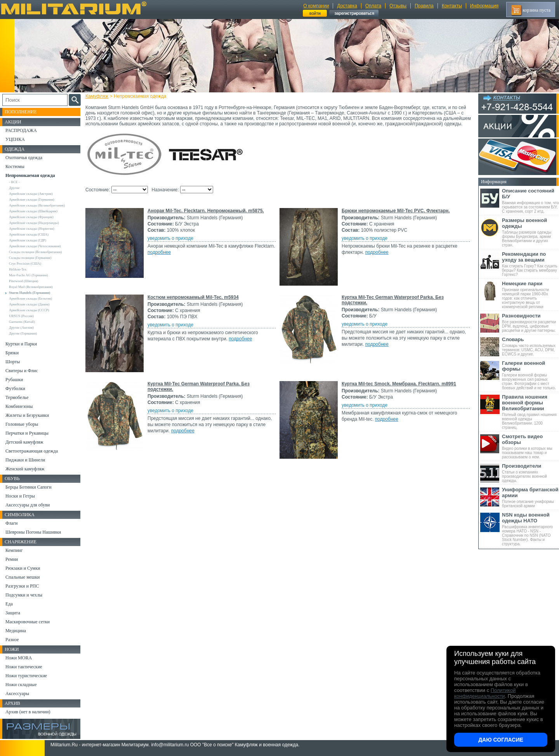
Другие (14, 188)
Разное (12, 640)
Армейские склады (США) (29, 234)
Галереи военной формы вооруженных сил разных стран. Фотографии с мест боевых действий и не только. (530, 375)
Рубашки (14, 380)
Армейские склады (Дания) (29, 304)
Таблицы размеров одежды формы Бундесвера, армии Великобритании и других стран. (530, 232)
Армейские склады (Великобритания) (37, 205)
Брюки (12, 353)
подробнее (159, 252)
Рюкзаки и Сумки (23, 568)
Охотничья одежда (24, 158)
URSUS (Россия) (21, 316)
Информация (484, 6)
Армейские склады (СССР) (29, 310)
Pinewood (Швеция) (23, 281)
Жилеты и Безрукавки (27, 415)
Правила (424, 6)
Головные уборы (22, 424)
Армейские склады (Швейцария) (33, 211)
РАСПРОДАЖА (21, 130)
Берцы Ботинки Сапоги (29, 487)
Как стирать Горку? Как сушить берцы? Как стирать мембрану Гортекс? (530, 264)
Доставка (347, 6)
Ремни (12, 559)
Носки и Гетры (20, 496)
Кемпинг (14, 550)
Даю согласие (501, 740)
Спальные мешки (23, 577)
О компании (316, 6)
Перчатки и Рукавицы (27, 433)
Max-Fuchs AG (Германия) (28, 275)
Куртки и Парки (21, 344)
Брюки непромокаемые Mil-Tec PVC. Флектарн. (396, 211)
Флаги (12, 523)
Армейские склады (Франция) (31, 217)
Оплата (373, 6)
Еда (9, 604)
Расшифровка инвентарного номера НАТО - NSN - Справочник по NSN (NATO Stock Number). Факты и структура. (530, 529)
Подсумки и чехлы (24, 595)
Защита (13, 613)
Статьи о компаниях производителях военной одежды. (530, 473)
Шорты (13, 362)
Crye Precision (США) (25, 264)
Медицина (16, 631)
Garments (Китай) (22, 322)
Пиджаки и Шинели (25, 460)
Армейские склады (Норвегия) (32, 229)
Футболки (15, 388)
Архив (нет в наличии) (28, 712)
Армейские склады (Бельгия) (30, 298)
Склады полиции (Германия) (30, 258)
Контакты (452, 6)
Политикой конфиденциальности (485, 693)
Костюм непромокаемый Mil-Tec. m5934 (193, 297)
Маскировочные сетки (28, 622)
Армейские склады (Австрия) (31, 194)
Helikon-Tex (18, 269)
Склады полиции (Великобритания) (35, 252)
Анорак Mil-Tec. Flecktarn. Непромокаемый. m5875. (206, 211)
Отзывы (398, 6)
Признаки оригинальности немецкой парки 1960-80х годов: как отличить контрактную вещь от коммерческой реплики (530, 295)
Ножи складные (21, 685)
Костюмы (15, 166)
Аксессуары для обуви (28, 505)
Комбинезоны (19, 406)
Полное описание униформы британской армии (530, 497)
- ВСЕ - (14, 182)
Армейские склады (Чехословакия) (35, 246)
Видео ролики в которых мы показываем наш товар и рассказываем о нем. (530, 446)
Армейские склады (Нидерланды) (34, 223)
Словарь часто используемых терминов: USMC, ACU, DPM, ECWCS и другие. (530, 346)
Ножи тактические (24, 667)
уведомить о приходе (170, 238)
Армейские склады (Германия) (32, 199)
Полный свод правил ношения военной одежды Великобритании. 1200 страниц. (530, 412)
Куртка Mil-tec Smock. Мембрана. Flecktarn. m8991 (399, 384)
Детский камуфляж (24, 442)
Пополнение (21, 112)
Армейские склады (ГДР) (28, 240)
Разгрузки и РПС (22, 586)
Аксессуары (17, 694)
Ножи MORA (19, 658)
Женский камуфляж (25, 469)
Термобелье (17, 397)
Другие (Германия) (23, 333)
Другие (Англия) (21, 328)
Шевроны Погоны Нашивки (33, 532)
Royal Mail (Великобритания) (31, 287)
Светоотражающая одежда (32, 451)
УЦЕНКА (15, 139)
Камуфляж (97, 96)
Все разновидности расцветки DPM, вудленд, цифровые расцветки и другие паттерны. (530, 323)
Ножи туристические (26, 676)
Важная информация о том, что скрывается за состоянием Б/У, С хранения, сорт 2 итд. (530, 201)
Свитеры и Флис (22, 371)
